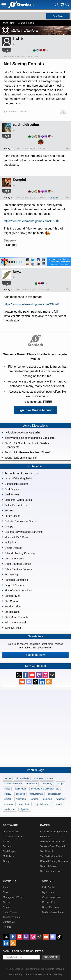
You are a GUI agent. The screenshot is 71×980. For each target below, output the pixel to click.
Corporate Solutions (13, 836)
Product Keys (49, 902)
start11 (8, 799)
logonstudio (24, 804)
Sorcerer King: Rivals (51, 871)
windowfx (61, 799)
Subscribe (51, 957)
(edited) (54, 198)
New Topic (58, 16)
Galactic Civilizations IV (52, 841)
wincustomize (36, 794)
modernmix (10, 809)
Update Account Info (53, 912)
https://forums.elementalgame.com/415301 (32, 221)
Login (31, 23)
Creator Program (12, 917)
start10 (8, 794)
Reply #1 (9, 148)
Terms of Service (33, 974)
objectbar (25, 809)
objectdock (32, 784)
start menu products (43, 778)
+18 (7, 136)
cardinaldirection (26, 125)
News (6, 907)
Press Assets (10, 912)
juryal (17, 272)
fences (8, 778)
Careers (7, 902)
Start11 (7, 841)
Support (49, 881)
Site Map (58, 974)
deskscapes (21, 789)
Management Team (13, 897)
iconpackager (54, 794)
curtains (58, 804)
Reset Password (51, 907)
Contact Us (9, 922)
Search (21, 23)
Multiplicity (8, 856)
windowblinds (22, 778)
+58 (7, 191)
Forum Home (8, 23)
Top (68, 149)
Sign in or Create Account (35, 410)
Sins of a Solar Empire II (53, 846)
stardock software (13, 784)
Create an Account (52, 897)
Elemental (45, 836)
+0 (7, 283)
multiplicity (47, 784)
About (6, 887)
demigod (47, 799)
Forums (7, 927)
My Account (48, 892)
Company (10, 881)
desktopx (20, 794)
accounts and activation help (45, 789)
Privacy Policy (16, 974)
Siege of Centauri (49, 866)
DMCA (48, 974)
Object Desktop (11, 832)
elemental (9, 804)
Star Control (46, 851)
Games (45, 825)
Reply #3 (9, 290)
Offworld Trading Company (54, 861)
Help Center (49, 887)
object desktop (42, 804)
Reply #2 (9, 198)
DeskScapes (10, 851)
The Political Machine (51, 856)
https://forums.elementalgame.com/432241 (32, 304)
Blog (5, 892)
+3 (7, 50)
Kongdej (19, 180)
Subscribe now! (35, 655)
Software (10, 825)
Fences (7, 846)
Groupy (7, 861)
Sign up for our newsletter (23, 951)
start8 (7, 789)
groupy (60, 784)
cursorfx (34, 799)
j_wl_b (18, 39)
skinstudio (21, 799)
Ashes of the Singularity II (53, 832)
